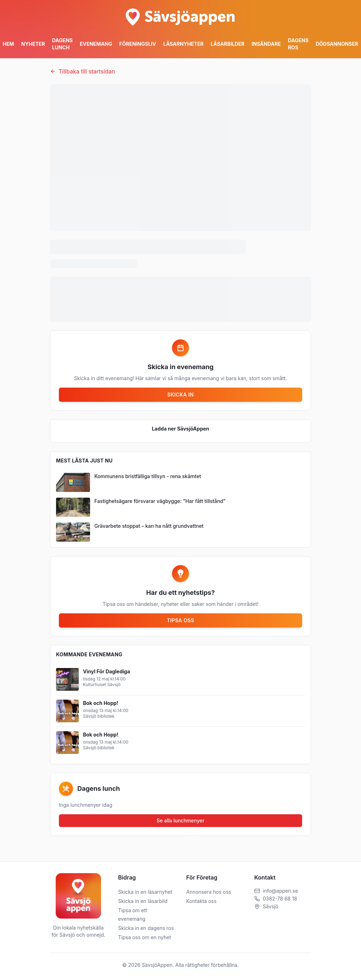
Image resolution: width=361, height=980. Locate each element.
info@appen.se (280, 891)
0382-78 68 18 (280, 899)
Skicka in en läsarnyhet (145, 892)
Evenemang (96, 44)
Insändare (266, 44)
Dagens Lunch (62, 44)
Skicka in (180, 395)
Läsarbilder (228, 44)
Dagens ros (298, 44)
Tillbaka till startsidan (82, 71)
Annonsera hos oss (209, 892)
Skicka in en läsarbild (143, 901)
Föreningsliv (138, 44)
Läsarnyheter (183, 44)
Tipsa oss (181, 620)
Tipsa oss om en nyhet (145, 937)
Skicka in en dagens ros (146, 928)
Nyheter (33, 44)
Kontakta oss (201, 901)
